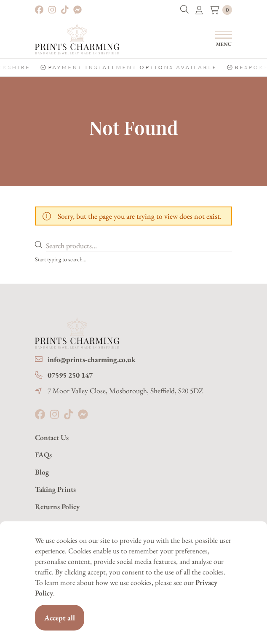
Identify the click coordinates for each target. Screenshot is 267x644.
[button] (184, 10)
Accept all (60, 618)
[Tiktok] (65, 10)
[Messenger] (77, 10)
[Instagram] (52, 10)
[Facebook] (39, 10)
